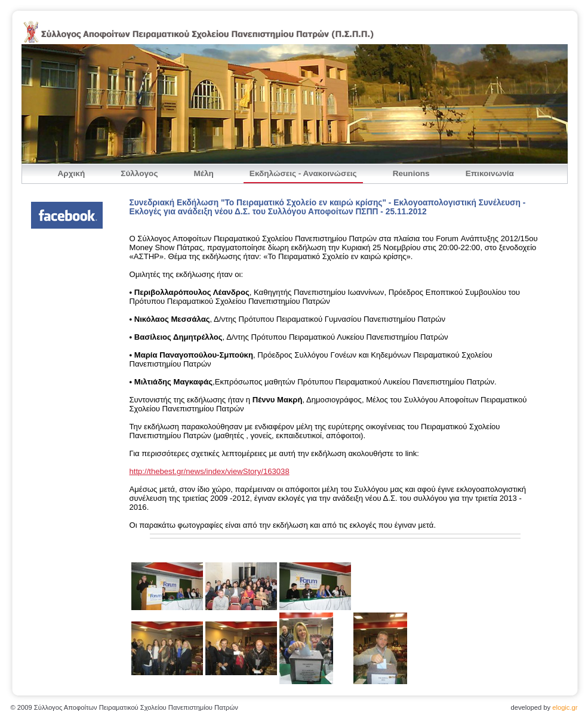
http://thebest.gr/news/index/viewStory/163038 (210, 471)
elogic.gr (565, 707)
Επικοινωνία (490, 173)
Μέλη (203, 173)
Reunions (411, 173)
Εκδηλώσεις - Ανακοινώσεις (303, 173)
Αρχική (72, 173)
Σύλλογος (139, 173)
